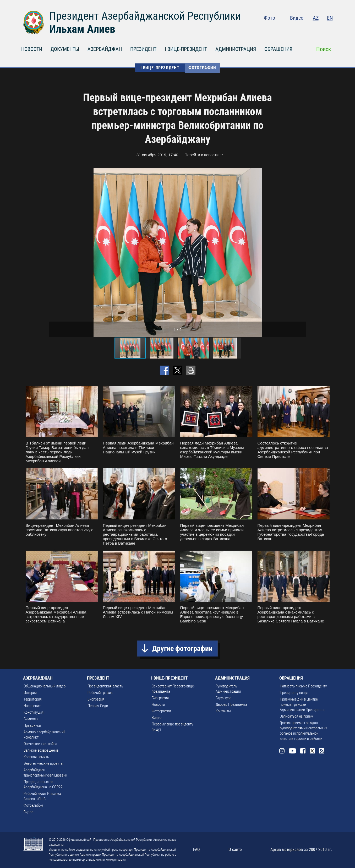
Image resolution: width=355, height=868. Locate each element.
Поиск (324, 49)
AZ (316, 18)
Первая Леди (98, 706)
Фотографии (202, 68)
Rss (330, 29)
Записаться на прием (297, 716)
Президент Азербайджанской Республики (145, 16)
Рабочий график (100, 693)
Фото (269, 18)
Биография (96, 699)
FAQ (196, 850)
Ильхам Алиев (82, 29)
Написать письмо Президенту (303, 686)
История (30, 693)
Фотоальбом (33, 805)
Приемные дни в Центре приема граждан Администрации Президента (302, 704)
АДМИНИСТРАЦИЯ (236, 49)
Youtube (298, 29)
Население (32, 706)
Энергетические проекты (43, 763)
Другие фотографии (182, 649)
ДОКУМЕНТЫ (65, 49)
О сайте (235, 850)
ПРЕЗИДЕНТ (143, 49)
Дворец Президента (231, 704)
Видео (297, 18)
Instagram (287, 29)
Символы (31, 719)
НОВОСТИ (32, 49)
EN (330, 18)
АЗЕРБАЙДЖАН (105, 49)
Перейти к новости (201, 155)
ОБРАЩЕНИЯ (278, 49)
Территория (33, 699)
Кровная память (36, 757)
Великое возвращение (41, 750)
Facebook (309, 29)
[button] (301, 252)
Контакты (223, 711)
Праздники (32, 725)
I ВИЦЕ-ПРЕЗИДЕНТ (186, 49)
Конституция (34, 712)
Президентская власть (105, 686)
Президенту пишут (294, 693)
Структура (223, 698)
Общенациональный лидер (45, 686)
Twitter (319, 29)
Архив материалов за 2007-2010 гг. (301, 850)
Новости (158, 704)
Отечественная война (40, 744)
